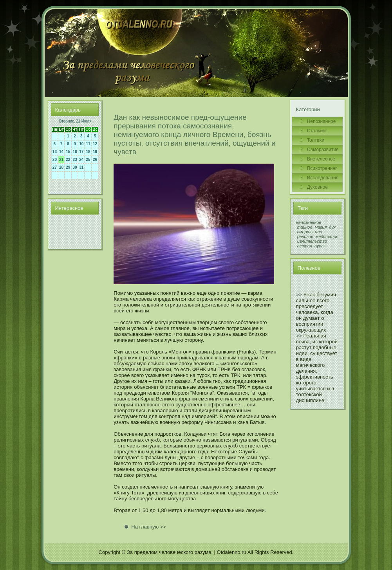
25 (88, 160)
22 (68, 160)
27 (55, 167)
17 (81, 152)
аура (319, 246)
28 (61, 167)
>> (299, 295)
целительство (312, 241)
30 (75, 167)
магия (321, 227)
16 (75, 152)
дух (332, 227)
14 (61, 152)
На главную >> (149, 527)
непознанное (309, 222)
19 (95, 152)
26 (95, 160)
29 (68, 167)
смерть (305, 232)
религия (305, 236)
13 (55, 152)
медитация (327, 236)
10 (81, 144)
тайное (305, 227)
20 (55, 160)
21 (61, 160)
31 (81, 167)
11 (88, 144)
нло (318, 232)
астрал (305, 246)
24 (81, 160)
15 (68, 152)
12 (95, 144)
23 (75, 160)
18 (88, 152)
